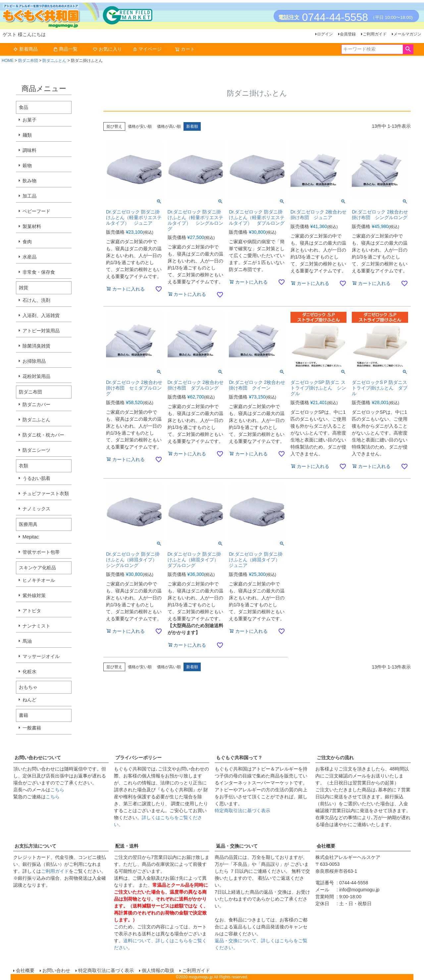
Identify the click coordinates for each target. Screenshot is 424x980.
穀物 (27, 165)
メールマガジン (407, 34)
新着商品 (26, 49)
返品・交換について (237, 846)
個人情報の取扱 (158, 970)
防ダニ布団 (28, 61)
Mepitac (31, 537)
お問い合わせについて (38, 758)
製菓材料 (32, 226)
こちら (57, 790)
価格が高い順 (169, 126)
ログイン (325, 34)
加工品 (29, 196)
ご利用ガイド (375, 34)
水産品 (29, 257)
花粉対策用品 (36, 376)
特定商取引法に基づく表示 (242, 811)
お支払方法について (35, 846)
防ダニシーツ (36, 450)
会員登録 (348, 34)
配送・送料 (127, 846)
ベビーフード (36, 211)
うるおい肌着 (36, 478)
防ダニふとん (54, 61)
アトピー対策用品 (41, 331)
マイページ (147, 49)
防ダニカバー (36, 404)
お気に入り (107, 49)
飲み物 (29, 181)
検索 (408, 49)
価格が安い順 (140, 126)
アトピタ (32, 611)
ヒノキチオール (39, 580)
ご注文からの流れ (335, 758)
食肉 (27, 242)
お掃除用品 (34, 361)
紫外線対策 (34, 595)
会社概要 (326, 846)
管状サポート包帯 (41, 552)
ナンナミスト (36, 626)
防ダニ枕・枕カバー (43, 435)
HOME (8, 61)
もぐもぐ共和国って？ (239, 758)
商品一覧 (65, 49)
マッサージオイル (41, 656)
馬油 (27, 641)
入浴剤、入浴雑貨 (41, 315)
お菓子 (29, 120)
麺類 (27, 135)
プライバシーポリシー (138, 758)
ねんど (29, 700)
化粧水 (29, 672)
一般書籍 (32, 728)
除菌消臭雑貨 (36, 346)
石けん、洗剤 (36, 300)
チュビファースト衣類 (46, 493)
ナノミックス (36, 509)
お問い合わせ (56, 970)
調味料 (29, 150)
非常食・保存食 (39, 272)
